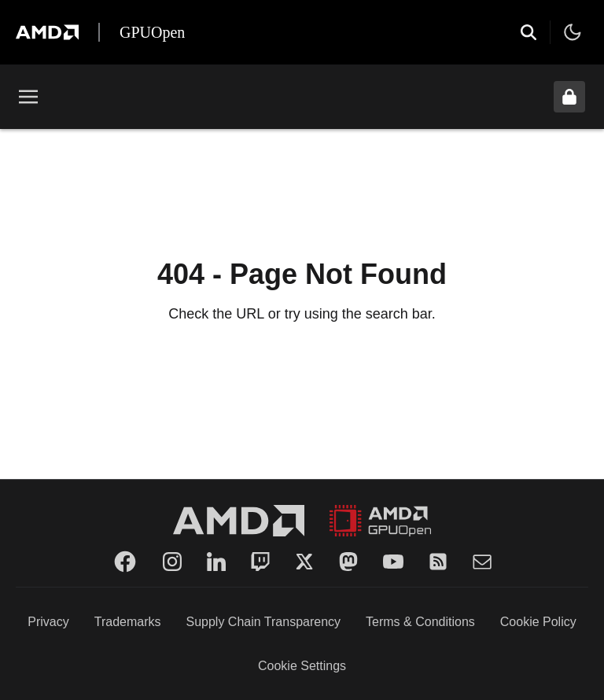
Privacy (48, 622)
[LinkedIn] (216, 562)
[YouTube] (393, 562)
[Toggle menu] (28, 97)
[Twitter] (304, 562)
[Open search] (528, 32)
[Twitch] (260, 562)
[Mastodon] (348, 562)
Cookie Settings (302, 666)
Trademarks (128, 622)
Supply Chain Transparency (264, 622)
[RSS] (438, 562)
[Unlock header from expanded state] (569, 97)
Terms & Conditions (420, 622)
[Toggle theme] (573, 32)
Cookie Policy (538, 622)
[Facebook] (125, 562)
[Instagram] (172, 562)
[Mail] (482, 562)
